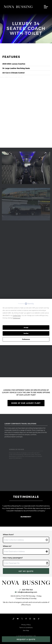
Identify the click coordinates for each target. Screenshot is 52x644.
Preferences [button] (16, 318)
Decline (26, 333)
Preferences (26, 339)
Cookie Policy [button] (17, 315)
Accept (26, 328)
